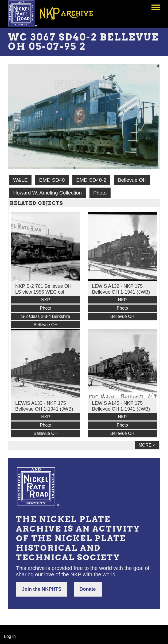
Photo (100, 193)
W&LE (20, 180)
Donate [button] (88, 589)
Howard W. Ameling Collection (47, 193)
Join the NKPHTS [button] (42, 589)
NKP (46, 300)
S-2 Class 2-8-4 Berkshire (46, 316)
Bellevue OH (132, 180)
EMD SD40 (52, 180)
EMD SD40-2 (91, 180)
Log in (10, 636)
